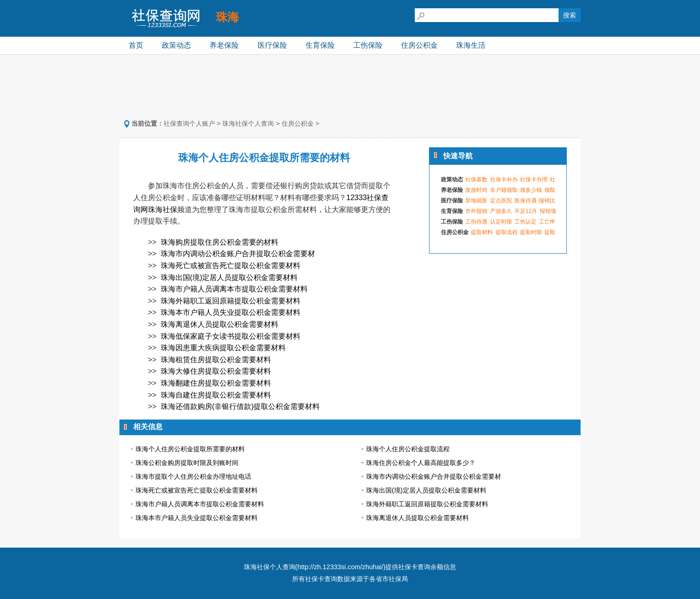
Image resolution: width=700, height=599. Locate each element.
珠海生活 (471, 45)
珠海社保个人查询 (248, 123)
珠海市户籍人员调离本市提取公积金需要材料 (234, 289)
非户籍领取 (504, 190)
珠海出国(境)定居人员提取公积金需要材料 (229, 277)
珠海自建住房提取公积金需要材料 (216, 395)
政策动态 (176, 45)
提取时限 (531, 232)
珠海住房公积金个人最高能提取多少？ (421, 463)
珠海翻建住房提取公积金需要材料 (216, 383)
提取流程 (507, 232)
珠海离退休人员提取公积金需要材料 (220, 324)
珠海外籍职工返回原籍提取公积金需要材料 (231, 301)
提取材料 (482, 232)
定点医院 (501, 201)
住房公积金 (419, 45)
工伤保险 (368, 45)
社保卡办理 (534, 179)
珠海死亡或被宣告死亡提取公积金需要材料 (231, 266)
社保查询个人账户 (189, 123)
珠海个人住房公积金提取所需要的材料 (190, 449)
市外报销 (476, 211)
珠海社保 (163, 210)
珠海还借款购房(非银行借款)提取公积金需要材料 (240, 406)
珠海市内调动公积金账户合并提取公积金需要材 (238, 254)
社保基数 (476, 179)
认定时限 (501, 222)
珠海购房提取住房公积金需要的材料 (220, 242)
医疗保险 (272, 45)
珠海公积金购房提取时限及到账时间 (187, 463)
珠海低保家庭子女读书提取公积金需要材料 (231, 336)
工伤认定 (525, 222)
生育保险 (320, 45)
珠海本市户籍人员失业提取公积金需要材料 (231, 312)
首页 (136, 45)
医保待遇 (525, 201)
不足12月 (526, 211)
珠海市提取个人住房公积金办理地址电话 (193, 476)
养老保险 (224, 45)
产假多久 (501, 211)
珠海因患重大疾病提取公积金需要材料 (223, 348)
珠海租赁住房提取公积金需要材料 (216, 360)
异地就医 (476, 201)
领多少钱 (531, 190)
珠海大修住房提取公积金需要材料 (216, 371)
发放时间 (476, 190)
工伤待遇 (476, 222)
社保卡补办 (504, 179)
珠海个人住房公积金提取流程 (408, 449)
